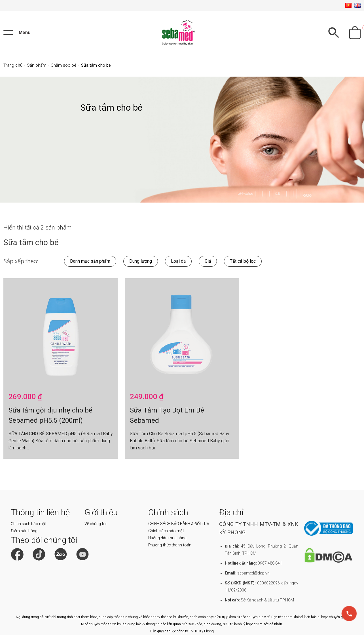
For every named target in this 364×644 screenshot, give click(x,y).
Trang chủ (13, 65)
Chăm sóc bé (64, 65)
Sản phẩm (37, 65)
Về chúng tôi (96, 524)
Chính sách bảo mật (29, 524)
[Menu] (17, 33)
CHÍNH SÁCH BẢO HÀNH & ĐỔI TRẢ (179, 524)
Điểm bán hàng (24, 531)
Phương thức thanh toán (170, 545)
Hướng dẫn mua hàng (167, 538)
